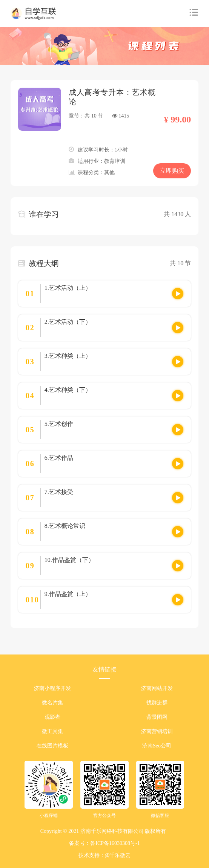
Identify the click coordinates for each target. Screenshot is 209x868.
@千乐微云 (118, 855)
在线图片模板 (52, 746)
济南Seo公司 (157, 746)
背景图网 (157, 717)
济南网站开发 (157, 688)
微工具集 (52, 731)
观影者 (52, 717)
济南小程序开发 (52, 688)
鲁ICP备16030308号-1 (115, 843)
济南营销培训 (157, 731)
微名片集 (52, 703)
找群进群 (157, 703)
